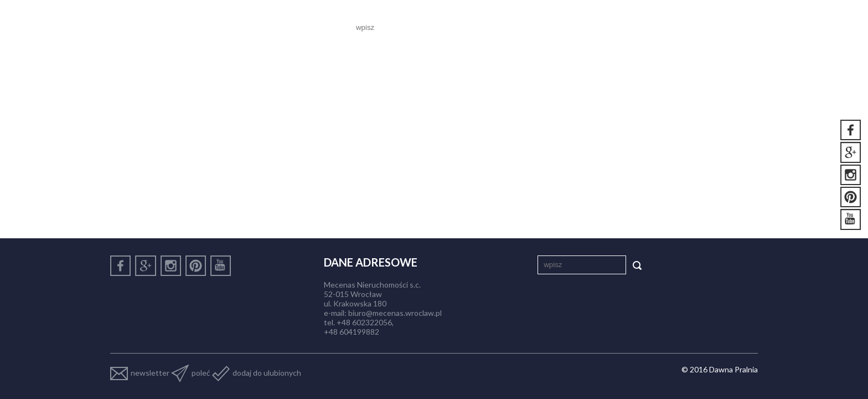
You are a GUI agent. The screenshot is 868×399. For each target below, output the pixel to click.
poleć (191, 373)
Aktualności (616, 27)
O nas (486, 27)
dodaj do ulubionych (257, 373)
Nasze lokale (543, 27)
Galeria (677, 27)
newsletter (140, 373)
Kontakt (730, 27)
